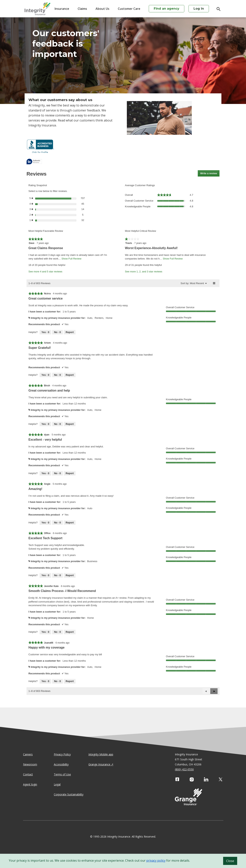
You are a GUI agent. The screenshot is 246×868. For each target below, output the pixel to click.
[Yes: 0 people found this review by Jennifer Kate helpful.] (45, 632)
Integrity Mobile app (101, 754)
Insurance (62, 9)
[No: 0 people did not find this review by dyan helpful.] (57, 473)
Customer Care (129, 9)
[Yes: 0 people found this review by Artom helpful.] (45, 375)
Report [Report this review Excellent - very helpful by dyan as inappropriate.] (70, 473)
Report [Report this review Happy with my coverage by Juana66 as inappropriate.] (70, 681)
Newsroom (30, 764)
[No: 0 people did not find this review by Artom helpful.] (57, 375)
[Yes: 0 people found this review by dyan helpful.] (45, 473)
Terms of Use (62, 774)
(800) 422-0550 (184, 769)
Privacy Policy (62, 754)
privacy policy (156, 860)
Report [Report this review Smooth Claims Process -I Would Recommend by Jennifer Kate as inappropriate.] (70, 632)
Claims (82, 9)
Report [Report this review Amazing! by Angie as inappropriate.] (70, 523)
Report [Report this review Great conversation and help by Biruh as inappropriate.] (70, 424)
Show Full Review (71, 259)
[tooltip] (34, 162)
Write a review (210, 174)
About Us (102, 9)
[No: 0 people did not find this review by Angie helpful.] (57, 523)
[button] (214, 691)
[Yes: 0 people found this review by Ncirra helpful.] (45, 332)
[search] (217, 9)
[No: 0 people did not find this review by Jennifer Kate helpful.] (57, 632)
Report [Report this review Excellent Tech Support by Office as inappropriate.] (70, 575)
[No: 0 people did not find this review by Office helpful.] (57, 575)
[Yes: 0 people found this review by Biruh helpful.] (45, 424)
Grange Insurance (99, 764)
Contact (28, 774)
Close (230, 861)
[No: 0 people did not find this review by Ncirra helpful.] (57, 332)
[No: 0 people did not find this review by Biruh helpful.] (57, 424)
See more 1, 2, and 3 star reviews (144, 272)
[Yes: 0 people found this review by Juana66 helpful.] (45, 681)
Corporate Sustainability (69, 794)
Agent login (30, 784)
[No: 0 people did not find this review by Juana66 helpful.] (57, 681)
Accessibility (61, 764)
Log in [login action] (199, 9)
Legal (57, 784)
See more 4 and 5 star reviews (45, 272)
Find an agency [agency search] (167, 9)
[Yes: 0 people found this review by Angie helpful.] (45, 523)
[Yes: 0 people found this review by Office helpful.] (45, 575)
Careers (28, 754)
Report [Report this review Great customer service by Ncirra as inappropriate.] (70, 332)
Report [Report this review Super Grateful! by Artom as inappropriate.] (70, 375)
